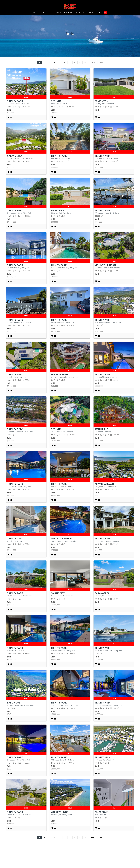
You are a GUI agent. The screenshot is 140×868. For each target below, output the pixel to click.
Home (35, 12)
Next (93, 63)
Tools (58, 12)
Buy (43, 12)
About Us (80, 12)
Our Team (68, 12)
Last (101, 63)
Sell (50, 12)
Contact (91, 12)
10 (85, 63)
